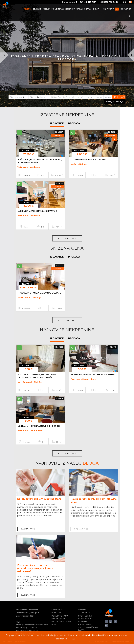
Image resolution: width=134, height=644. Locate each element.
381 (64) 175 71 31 (88, 2)
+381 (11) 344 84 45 (28, 628)
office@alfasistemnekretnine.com (32, 625)
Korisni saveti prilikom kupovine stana (39, 499)
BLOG (54, 625)
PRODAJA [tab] (74, 123)
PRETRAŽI (119, 97)
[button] (3, 76)
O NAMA (97, 9)
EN (130, 2)
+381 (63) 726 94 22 (109, 2)
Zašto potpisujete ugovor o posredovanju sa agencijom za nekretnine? (35, 568)
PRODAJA (46, 9)
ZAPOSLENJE (85, 613)
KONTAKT (124, 9)
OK (74, 639)
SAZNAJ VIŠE (28, 527)
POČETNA (27, 9)
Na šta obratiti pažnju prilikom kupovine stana (94, 501)
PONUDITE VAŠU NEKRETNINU (63, 9)
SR (124, 2)
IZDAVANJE (37, 9)
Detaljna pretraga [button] (115, 101)
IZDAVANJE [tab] (57, 123)
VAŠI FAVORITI (111, 9)
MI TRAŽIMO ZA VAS (84, 9)
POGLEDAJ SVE (67, 238)
